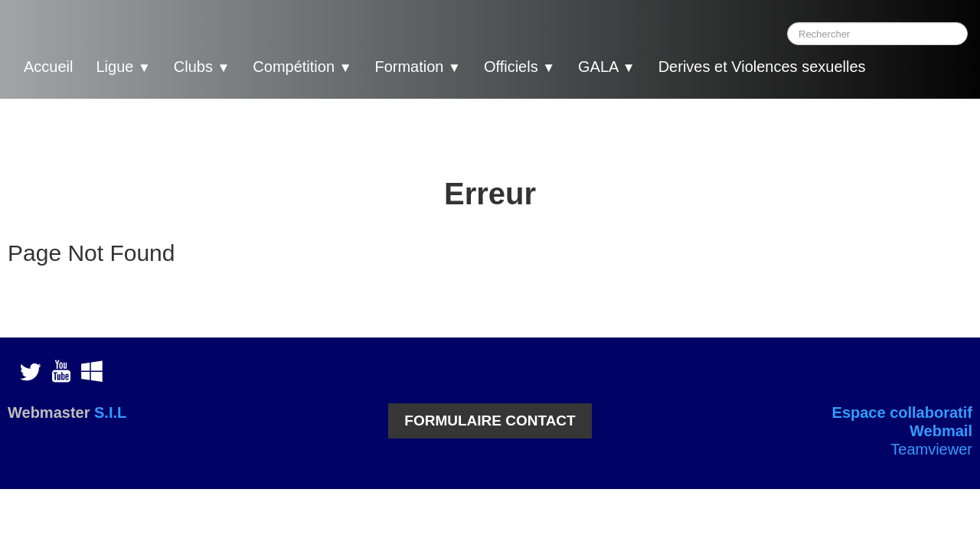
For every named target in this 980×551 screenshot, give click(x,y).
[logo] (907, 69)
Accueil (48, 67)
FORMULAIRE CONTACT (490, 421)
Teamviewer (931, 449)
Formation (417, 67)
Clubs (202, 67)
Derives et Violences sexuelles (762, 67)
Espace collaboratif (902, 412)
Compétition (302, 67)
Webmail (941, 431)
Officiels (519, 67)
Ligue (123, 67)
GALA (607, 67)
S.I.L (110, 412)
